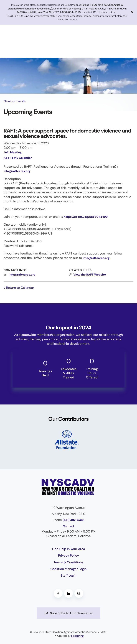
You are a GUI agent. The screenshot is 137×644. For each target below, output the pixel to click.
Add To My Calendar (18, 158)
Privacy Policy (69, 556)
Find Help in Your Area (69, 549)
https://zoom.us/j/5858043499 (86, 217)
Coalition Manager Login (69, 569)
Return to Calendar (20, 288)
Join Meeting (13, 153)
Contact (69, 526)
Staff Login (68, 576)
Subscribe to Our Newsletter (68, 613)
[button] (132, 12)
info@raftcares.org (17, 171)
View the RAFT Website (90, 275)
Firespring (77, 636)
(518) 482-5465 (73, 520)
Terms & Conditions (69, 562)
